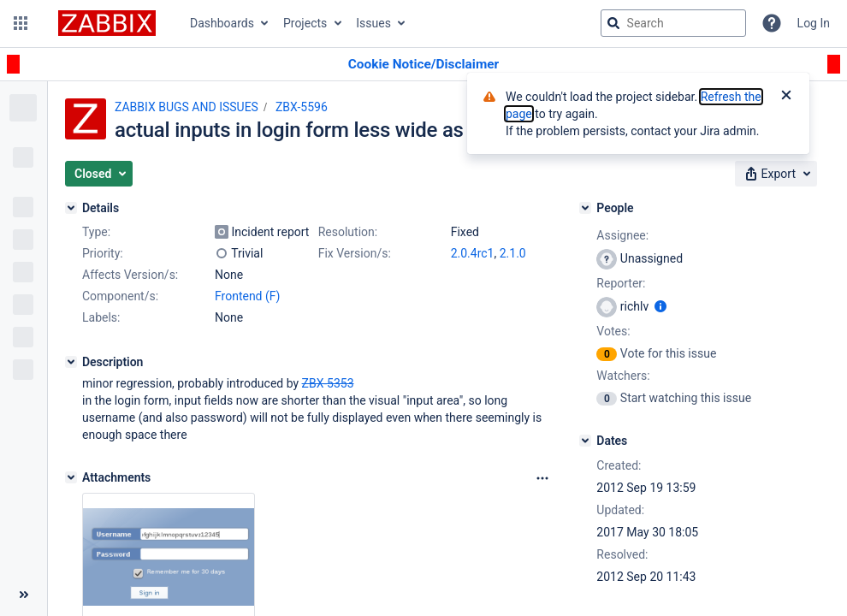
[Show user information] (660, 306)
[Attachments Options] (542, 478)
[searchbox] (673, 23)
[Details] (71, 208)
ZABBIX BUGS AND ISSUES (187, 107)
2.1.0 (513, 253)
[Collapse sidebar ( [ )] (24, 595)
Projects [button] (305, 23)
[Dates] (585, 441)
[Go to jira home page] (107, 23)
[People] (585, 208)
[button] (21, 23)
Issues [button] (373, 23)
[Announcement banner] (423, 65)
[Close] (786, 97)
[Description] (71, 362)
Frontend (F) (247, 296)
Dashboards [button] (222, 23)
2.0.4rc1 (473, 253)
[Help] (772, 23)
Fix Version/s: (355, 253)
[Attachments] (71, 477)
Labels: (101, 317)
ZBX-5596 (302, 107)
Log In (814, 23)
